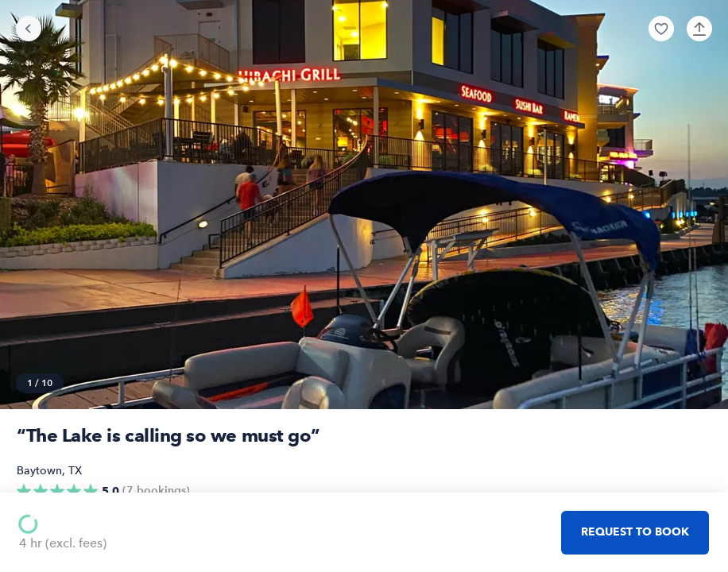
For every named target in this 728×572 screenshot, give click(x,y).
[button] (661, 29)
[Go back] (29, 29)
